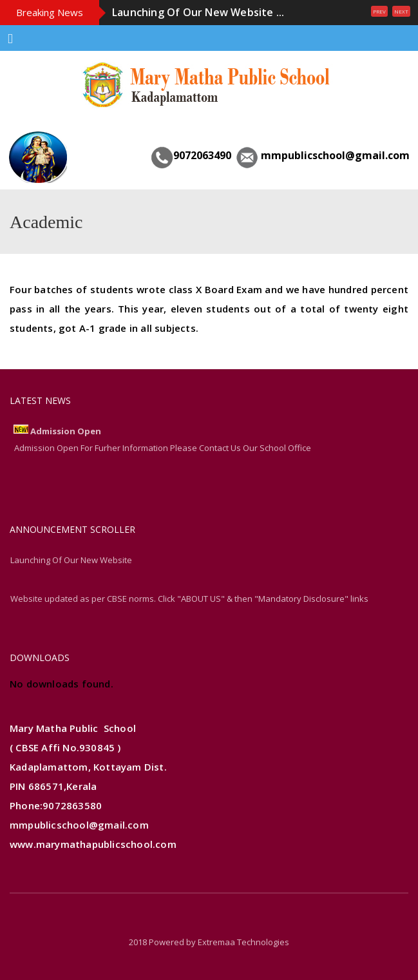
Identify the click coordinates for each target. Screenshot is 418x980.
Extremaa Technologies (243, 942)
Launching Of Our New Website (71, 560)
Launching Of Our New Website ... (198, 12)
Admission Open (66, 431)
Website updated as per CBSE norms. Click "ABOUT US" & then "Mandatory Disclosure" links (189, 599)
